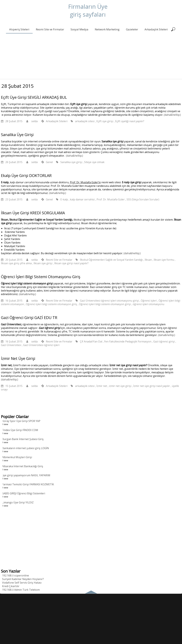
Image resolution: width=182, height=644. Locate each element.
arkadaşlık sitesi (85, 121)
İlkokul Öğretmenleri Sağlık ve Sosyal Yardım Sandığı (111, 260)
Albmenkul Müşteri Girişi (17, 457)
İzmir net (102, 386)
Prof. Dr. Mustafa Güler (111, 199)
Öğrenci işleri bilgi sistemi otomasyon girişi (105, 304)
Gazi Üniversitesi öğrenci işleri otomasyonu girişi (109, 301)
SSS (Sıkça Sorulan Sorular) (143, 199)
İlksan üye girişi (43, 263)
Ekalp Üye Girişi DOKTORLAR (26, 175)
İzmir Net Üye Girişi (18, 358)
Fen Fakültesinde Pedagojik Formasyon (128, 341)
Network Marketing (107, 29)
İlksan (148, 260)
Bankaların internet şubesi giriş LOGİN (26, 448)
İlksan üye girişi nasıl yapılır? (71, 263)
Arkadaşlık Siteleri (156, 29)
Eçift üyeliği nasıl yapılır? (130, 121)
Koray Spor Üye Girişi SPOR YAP (21, 421)
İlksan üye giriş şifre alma (16, 263)
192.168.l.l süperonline (16, 575)
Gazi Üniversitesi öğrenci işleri (41, 345)
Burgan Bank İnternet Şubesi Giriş (23, 439)
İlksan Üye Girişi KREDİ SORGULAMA (33, 213)
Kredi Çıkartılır (11, 586)
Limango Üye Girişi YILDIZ (18, 502)
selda (34, 121)
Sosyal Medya (79, 29)
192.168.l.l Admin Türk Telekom (21, 590)
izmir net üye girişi (120, 386)
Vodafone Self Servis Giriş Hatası (22, 583)
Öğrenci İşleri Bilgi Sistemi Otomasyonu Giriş (41, 277)
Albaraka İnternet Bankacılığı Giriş (23, 466)
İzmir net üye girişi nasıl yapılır (152, 386)
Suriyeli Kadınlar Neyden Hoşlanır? (23, 579)
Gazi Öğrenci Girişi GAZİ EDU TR (29, 317)
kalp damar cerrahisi (82, 199)
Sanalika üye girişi (71, 162)
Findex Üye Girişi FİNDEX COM (20, 430)
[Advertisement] (91, 56)
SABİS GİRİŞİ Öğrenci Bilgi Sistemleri (24, 493)
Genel (49, 162)
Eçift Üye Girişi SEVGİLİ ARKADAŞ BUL (34, 97)
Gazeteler (132, 29)
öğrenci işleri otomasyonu (148, 304)
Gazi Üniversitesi (11, 345)
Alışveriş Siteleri (19, 29)
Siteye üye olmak (94, 162)
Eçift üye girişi (105, 121)
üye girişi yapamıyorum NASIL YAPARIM (26, 475)
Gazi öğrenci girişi (164, 341)
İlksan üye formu (164, 260)
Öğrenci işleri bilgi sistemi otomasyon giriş (51, 304)
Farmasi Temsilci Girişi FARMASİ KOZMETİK (28, 484)
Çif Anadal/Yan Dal (91, 341)
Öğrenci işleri (149, 301)
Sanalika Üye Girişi (17, 135)
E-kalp (64, 199)
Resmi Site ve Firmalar (50, 29)
